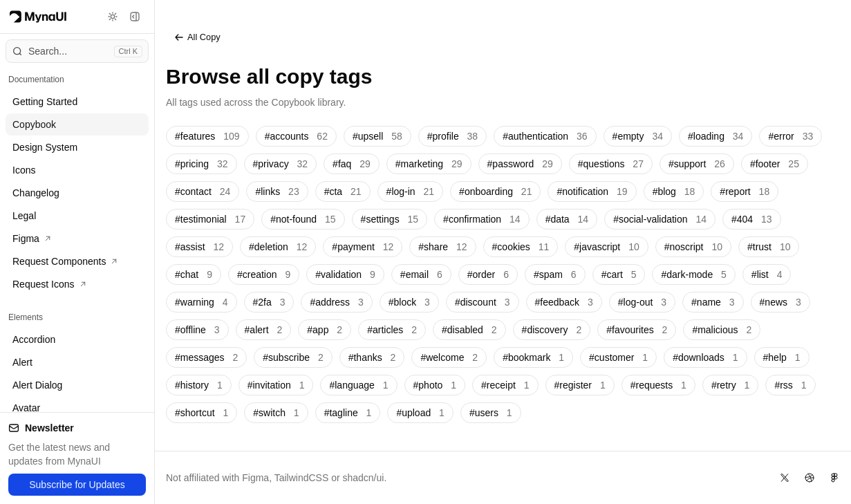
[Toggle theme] (113, 17)
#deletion (278, 247)
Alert (22, 362)
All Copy (197, 37)
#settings (390, 219)
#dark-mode (693, 274)
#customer (618, 357)
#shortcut (202, 413)
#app (325, 330)
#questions (611, 164)
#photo (435, 385)
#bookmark (533, 357)
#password (520, 164)
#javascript (606, 247)
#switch (276, 413)
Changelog (36, 193)
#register (580, 385)
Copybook (34, 124)
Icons (24, 170)
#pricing (202, 164)
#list (767, 274)
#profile (452, 136)
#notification (592, 192)
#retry (730, 385)
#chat (194, 274)
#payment (363, 247)
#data (567, 219)
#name (713, 302)
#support (697, 164)
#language (358, 385)
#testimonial (210, 219)
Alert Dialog (37, 385)
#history (199, 385)
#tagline (348, 413)
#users (491, 413)
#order (488, 274)
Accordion (34, 339)
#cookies (521, 247)
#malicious (722, 330)
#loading (716, 136)
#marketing (429, 164)
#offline (197, 330)
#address (336, 302)
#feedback (564, 302)
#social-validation (660, 219)
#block (409, 302)
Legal (24, 216)
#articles (392, 330)
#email (421, 274)
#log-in (411, 192)
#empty (638, 136)
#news (780, 302)
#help (782, 357)
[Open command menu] (77, 51)
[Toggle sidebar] (135, 17)
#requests (658, 385)
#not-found (303, 219)
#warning (202, 302)
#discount (483, 302)
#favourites (637, 330)
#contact (203, 192)
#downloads (705, 357)
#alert (264, 330)
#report (745, 192)
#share (442, 247)
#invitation (276, 385)
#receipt (505, 385)
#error (791, 136)
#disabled (469, 330)
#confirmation (482, 219)
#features (207, 136)
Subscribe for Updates (77, 485)
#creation (264, 274)
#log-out (642, 302)
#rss (790, 385)
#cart (619, 274)
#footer (775, 164)
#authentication (545, 136)
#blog (674, 192)
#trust (769, 247)
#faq (352, 164)
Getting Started (45, 102)
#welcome (449, 357)
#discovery (552, 330)
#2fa (269, 302)
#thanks (372, 357)
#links (277, 192)
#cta (343, 192)
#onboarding (495, 192)
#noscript (693, 247)
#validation (345, 274)
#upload (420, 413)
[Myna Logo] (38, 17)
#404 (752, 219)
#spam (555, 274)
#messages (206, 357)
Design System (45, 147)
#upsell (377, 136)
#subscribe (293, 357)
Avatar (26, 408)
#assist (199, 247)
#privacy (281, 164)
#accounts (296, 136)
